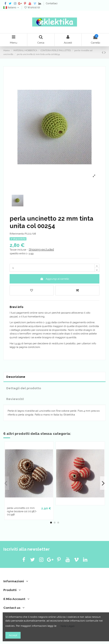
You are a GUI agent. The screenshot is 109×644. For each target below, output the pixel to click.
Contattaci (52, 3)
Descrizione (16, 377)
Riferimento (17, 234)
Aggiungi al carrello (54, 279)
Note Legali (68, 626)
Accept (13, 635)
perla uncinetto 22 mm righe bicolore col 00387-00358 (22, 511)
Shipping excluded (41, 249)
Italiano (12, 7)
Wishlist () (32, 7)
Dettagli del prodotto (24, 388)
